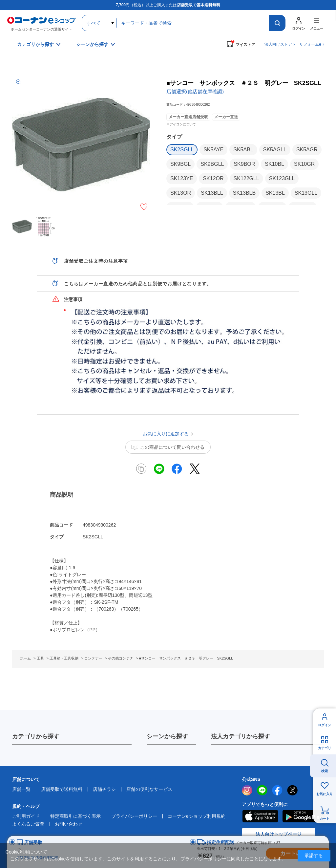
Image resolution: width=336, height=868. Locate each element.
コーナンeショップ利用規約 (197, 816)
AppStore (260, 816)
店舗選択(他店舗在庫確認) (195, 91)
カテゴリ (325, 748)
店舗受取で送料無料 (62, 789)
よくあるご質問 (28, 824)
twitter (292, 790)
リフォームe (310, 44)
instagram (247, 790)
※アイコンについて (181, 124)
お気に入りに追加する (144, 207)
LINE (262, 790)
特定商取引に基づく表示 (75, 816)
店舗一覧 (21, 789)
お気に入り (325, 794)
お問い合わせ (69, 824)
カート (325, 819)
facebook (277, 790)
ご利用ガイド (26, 816)
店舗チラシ (104, 789)
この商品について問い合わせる (172, 447)
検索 (325, 771)
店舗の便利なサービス (149, 789)
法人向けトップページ (279, 834)
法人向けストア (278, 44)
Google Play (304, 816)
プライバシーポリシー (134, 816)
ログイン (325, 725)
